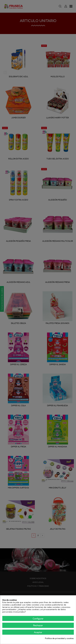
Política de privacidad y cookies (59, 638)
